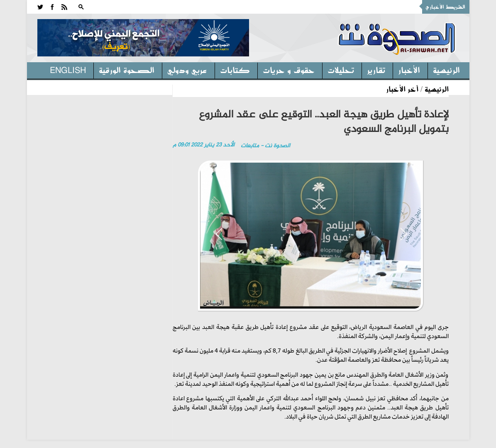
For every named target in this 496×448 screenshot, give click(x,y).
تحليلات (341, 70)
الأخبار (409, 70)
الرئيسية (446, 70)
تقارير (376, 70)
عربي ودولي (187, 70)
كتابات (235, 70)
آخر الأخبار (402, 89)
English (68, 70)
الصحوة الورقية (127, 70)
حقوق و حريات (289, 70)
